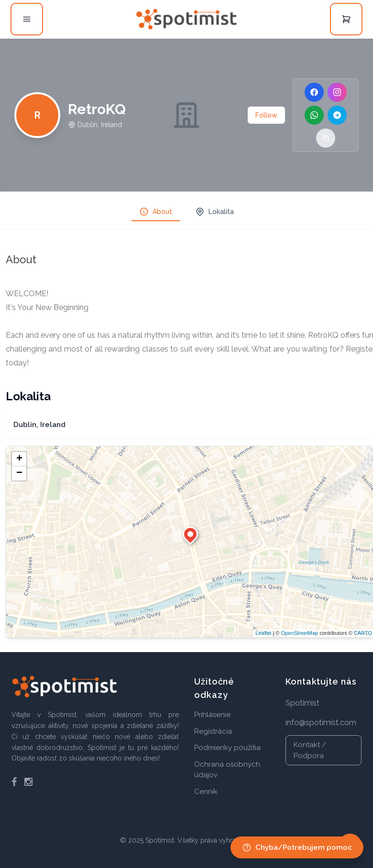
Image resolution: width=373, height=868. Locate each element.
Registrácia (213, 731)
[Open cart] (346, 19)
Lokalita (214, 212)
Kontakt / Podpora (310, 750)
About (156, 212)
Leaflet (263, 633)
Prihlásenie (212, 715)
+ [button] (19, 459)
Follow (266, 115)
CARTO (363, 633)
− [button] (19, 473)
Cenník (206, 792)
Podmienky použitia (227, 748)
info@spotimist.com (321, 723)
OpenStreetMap (299, 633)
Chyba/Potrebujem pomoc (297, 847)
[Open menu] (27, 19)
